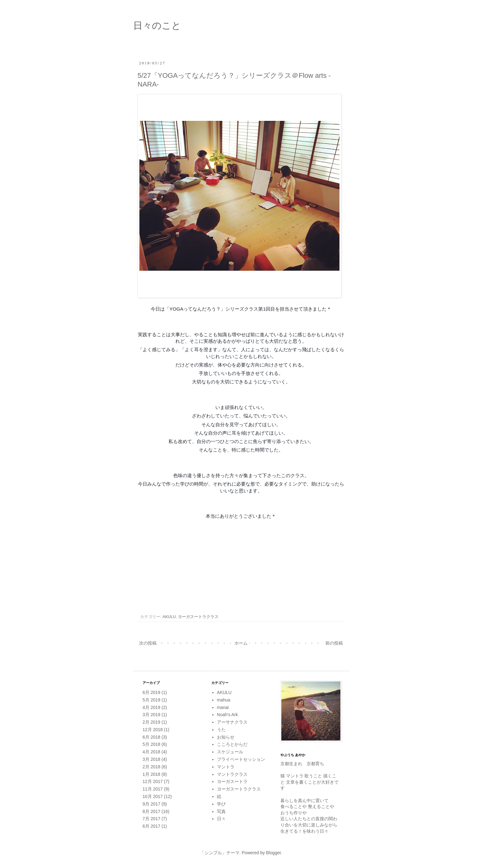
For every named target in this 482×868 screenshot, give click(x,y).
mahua (224, 700)
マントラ (226, 767)
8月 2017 (151, 811)
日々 (221, 819)
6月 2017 (151, 826)
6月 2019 (151, 692)
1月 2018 (151, 774)
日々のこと (157, 25)
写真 (221, 811)
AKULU (169, 617)
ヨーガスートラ (232, 781)
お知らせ (226, 737)
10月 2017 (153, 796)
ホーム (241, 643)
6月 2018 (151, 737)
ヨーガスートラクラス (198, 617)
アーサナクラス (232, 722)
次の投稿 (148, 643)
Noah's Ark (227, 715)
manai (223, 707)
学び (221, 804)
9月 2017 (151, 804)
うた (221, 730)
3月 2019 (151, 715)
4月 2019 (151, 707)
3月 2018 (151, 759)
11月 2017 (153, 789)
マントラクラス (232, 774)
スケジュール (230, 752)
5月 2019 (151, 700)
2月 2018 (151, 767)
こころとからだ (232, 744)
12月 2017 (153, 781)
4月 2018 (151, 752)
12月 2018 (153, 730)
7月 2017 (151, 819)
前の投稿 (334, 643)
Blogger (273, 853)
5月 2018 (151, 744)
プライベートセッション (241, 759)
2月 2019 (151, 722)
